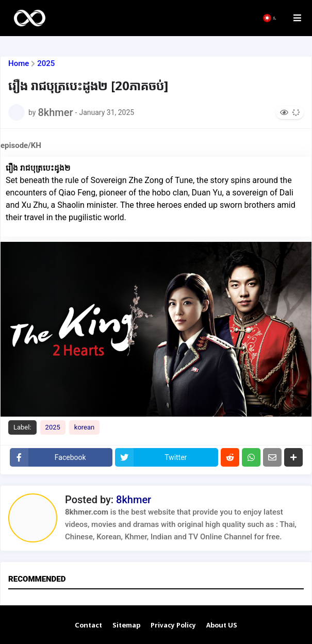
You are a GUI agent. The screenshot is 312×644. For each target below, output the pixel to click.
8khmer (134, 500)
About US (222, 626)
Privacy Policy (173, 626)
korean (84, 427)
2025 (46, 64)
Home (19, 64)
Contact (88, 626)
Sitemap (126, 626)
